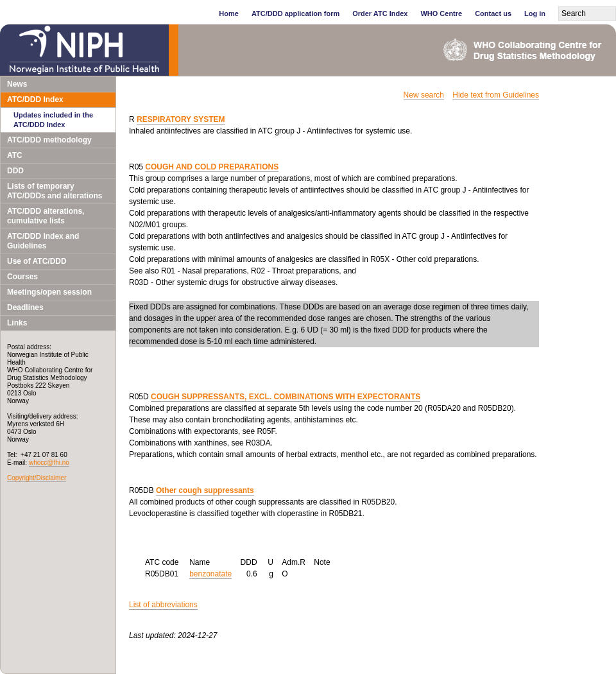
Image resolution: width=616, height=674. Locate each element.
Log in (535, 13)
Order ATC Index (380, 13)
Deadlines (25, 307)
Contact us (493, 13)
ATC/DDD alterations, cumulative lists (46, 216)
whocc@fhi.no (49, 462)
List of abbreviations (163, 605)
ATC (15, 155)
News (17, 84)
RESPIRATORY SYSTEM (181, 119)
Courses (22, 277)
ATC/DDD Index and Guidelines (43, 241)
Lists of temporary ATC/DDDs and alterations (55, 191)
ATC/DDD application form (295, 13)
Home (229, 13)
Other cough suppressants (205, 490)
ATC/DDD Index (35, 99)
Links (17, 323)
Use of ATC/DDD (37, 261)
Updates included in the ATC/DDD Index (53, 120)
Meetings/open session (49, 292)
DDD (15, 171)
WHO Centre (441, 13)
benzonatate (210, 574)
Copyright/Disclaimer (37, 478)
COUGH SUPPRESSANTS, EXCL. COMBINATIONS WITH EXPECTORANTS (286, 397)
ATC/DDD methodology (49, 140)
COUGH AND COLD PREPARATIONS (212, 167)
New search (424, 95)
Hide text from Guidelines (496, 95)
